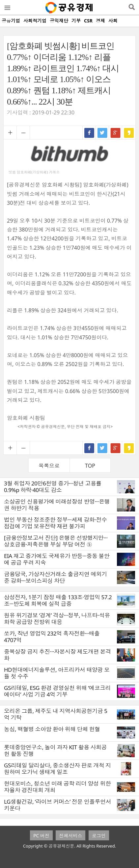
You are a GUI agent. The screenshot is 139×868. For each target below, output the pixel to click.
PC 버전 (41, 836)
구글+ (116, 133)
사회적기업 (35, 21)
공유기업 (11, 21)
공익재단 (59, 21)
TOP (90, 466)
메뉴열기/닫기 (7, 8)
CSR (88, 21)
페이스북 (89, 133)
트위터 (102, 133)
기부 (76, 21)
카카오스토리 (129, 133)
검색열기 (132, 8)
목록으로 (49, 466)
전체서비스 (70, 836)
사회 (113, 21)
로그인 (99, 836)
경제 (100, 21)
